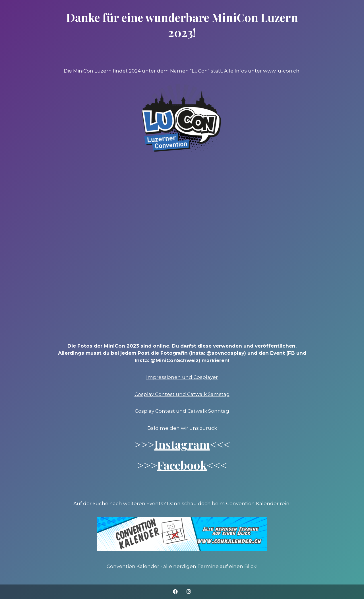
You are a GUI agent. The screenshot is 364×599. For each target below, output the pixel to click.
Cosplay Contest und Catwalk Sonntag (182, 411)
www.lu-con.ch (282, 71)
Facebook (182, 465)
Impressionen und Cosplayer (182, 377)
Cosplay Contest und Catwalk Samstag (182, 394)
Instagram (182, 444)
